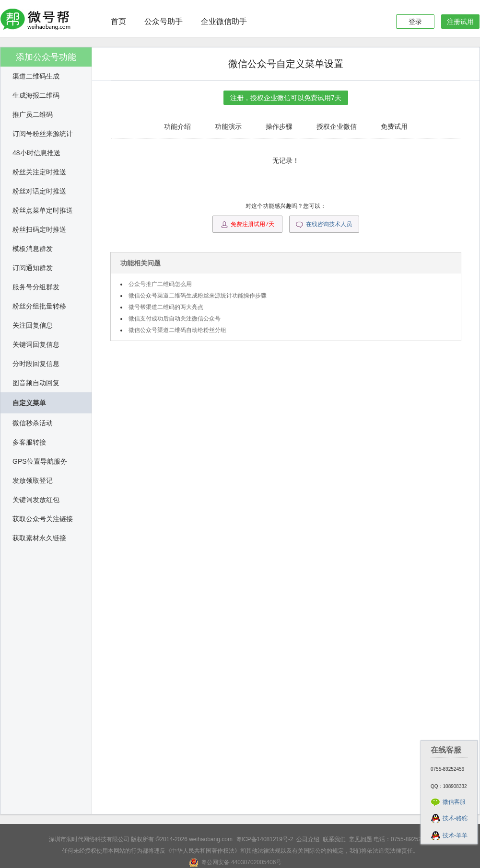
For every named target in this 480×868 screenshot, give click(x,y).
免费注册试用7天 (247, 225)
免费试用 (394, 126)
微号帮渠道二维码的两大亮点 (166, 307)
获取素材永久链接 (39, 538)
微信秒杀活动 (33, 423)
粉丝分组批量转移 (39, 306)
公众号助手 (164, 21)
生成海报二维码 (36, 95)
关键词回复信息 (36, 344)
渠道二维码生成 (36, 76)
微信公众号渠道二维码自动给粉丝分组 (177, 330)
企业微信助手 (224, 21)
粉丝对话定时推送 (39, 191)
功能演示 (228, 126)
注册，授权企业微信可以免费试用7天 (286, 98)
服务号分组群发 (36, 287)
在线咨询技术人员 (324, 225)
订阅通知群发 (33, 268)
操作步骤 (279, 126)
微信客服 (454, 802)
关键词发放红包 (36, 500)
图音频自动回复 (36, 383)
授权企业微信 (337, 126)
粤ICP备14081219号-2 (265, 839)
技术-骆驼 (455, 818)
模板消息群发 (33, 249)
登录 (415, 22)
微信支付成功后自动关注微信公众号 (175, 319)
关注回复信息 (33, 325)
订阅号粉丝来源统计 (43, 134)
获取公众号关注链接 (43, 519)
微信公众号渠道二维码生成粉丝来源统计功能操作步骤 (198, 296)
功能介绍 (177, 126)
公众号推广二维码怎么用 (160, 284)
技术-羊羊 (455, 835)
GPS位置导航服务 (40, 461)
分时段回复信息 (36, 364)
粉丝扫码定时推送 (39, 229)
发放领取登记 (33, 480)
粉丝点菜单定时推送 (43, 210)
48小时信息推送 (36, 153)
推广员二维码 (33, 114)
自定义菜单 (29, 403)
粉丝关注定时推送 (39, 172)
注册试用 (460, 22)
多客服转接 (29, 442)
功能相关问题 (140, 263)
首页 (118, 21)
